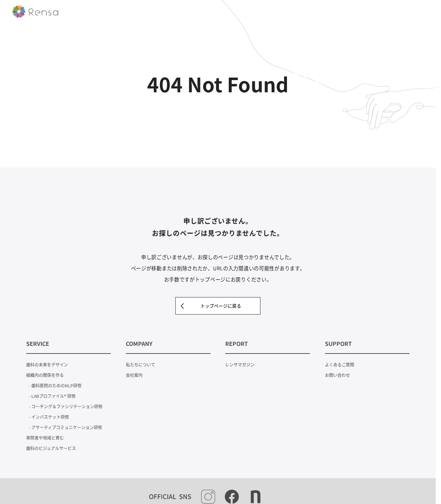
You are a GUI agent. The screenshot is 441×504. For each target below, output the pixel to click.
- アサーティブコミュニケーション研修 (66, 427)
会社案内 (134, 375)
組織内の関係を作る (45, 375)
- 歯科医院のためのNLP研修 (55, 385)
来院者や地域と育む (45, 438)
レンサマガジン (240, 365)
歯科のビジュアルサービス (51, 448)
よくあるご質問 (340, 365)
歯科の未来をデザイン (47, 365)
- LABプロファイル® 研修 (52, 396)
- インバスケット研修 (49, 417)
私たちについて (140, 365)
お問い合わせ (337, 375)
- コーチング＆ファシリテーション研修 (66, 406)
